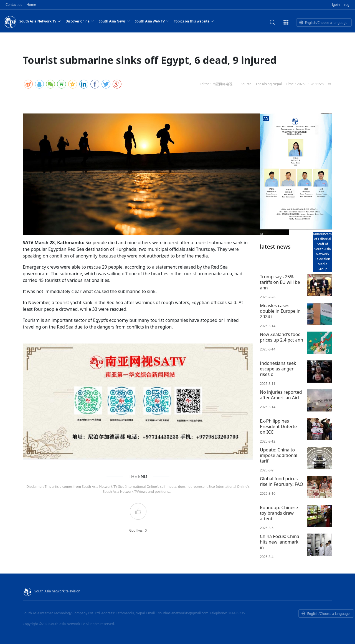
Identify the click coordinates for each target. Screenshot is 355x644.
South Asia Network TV (40, 21)
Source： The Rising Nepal (261, 84)
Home (31, 5)
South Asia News (115, 21)
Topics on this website (194, 21)
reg (347, 5)
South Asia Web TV (152, 21)
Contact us (14, 5)
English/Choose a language (323, 23)
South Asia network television (52, 591)
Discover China (80, 21)
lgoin (336, 5)
